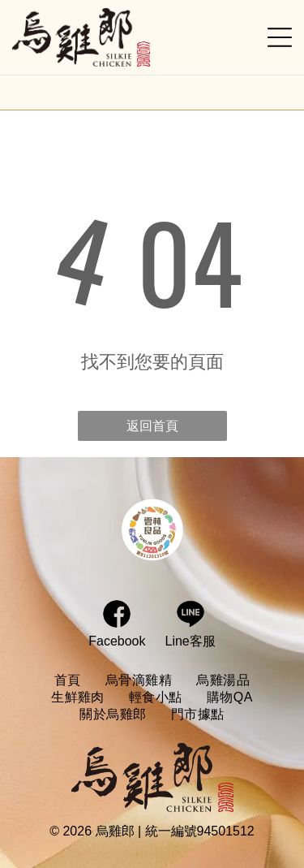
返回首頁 (152, 426)
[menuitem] (68, 681)
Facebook (117, 641)
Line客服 (191, 641)
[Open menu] (280, 37)
